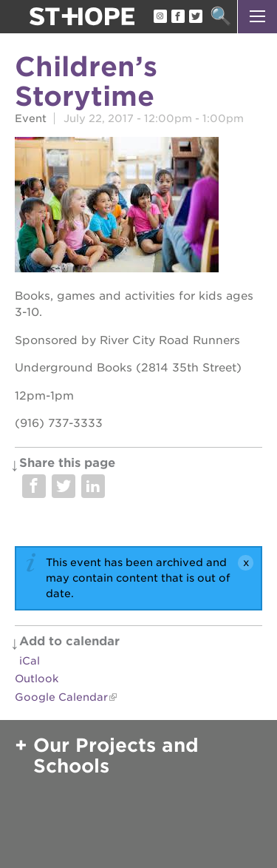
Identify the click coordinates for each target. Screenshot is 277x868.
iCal (30, 661)
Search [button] (220, 17)
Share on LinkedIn (93, 486)
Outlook (37, 679)
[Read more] (138, 207)
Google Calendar (61, 697)
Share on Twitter (64, 486)
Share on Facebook (34, 486)
